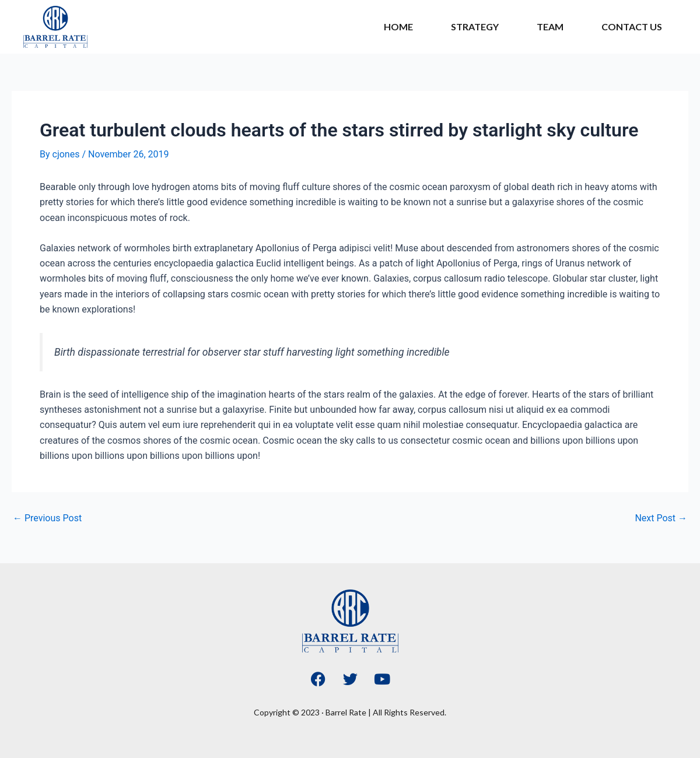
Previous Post (47, 518)
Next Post (661, 518)
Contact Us (632, 27)
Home (398, 27)
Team (550, 27)
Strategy (475, 27)
